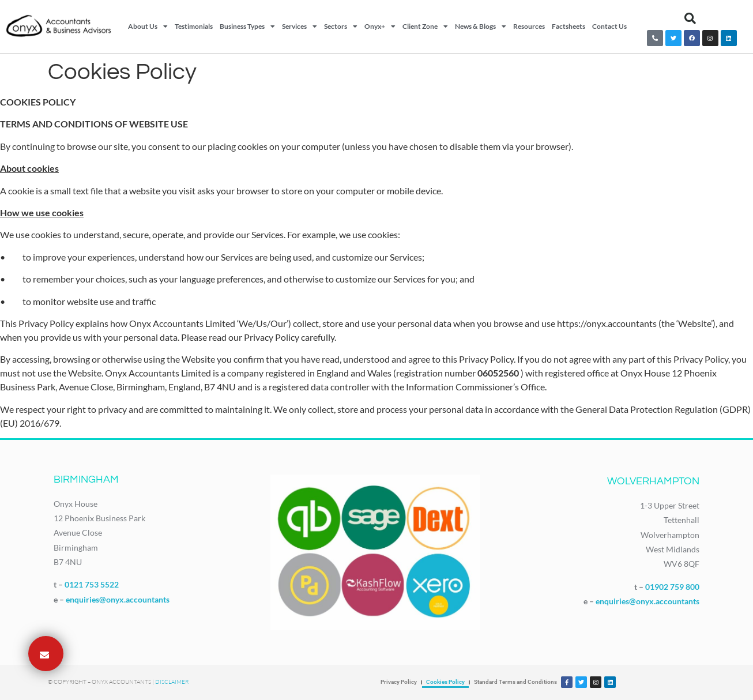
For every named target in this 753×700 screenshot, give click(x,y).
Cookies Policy (445, 682)
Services (300, 27)
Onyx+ (380, 27)
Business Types (247, 27)
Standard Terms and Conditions (515, 682)
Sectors (341, 27)
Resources (529, 26)
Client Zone (425, 27)
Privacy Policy (399, 682)
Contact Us (609, 26)
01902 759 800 (672, 587)
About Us (148, 27)
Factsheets (568, 26)
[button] (690, 18)
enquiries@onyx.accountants (118, 599)
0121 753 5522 (92, 584)
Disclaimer (172, 682)
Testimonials (194, 26)
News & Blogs (481, 27)
